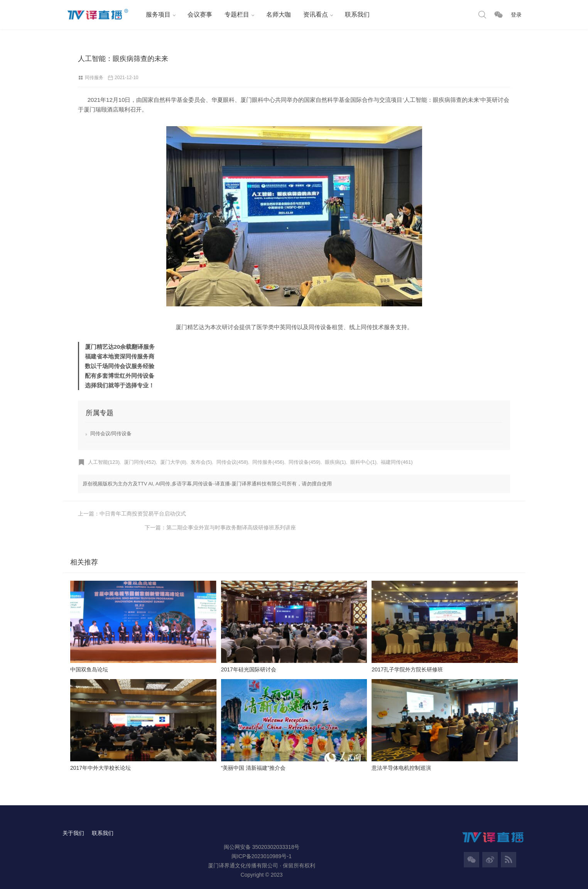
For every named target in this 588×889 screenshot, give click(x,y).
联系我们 (357, 14)
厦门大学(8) (173, 462)
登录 (516, 15)
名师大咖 (278, 14)
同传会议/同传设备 (111, 434)
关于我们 (73, 820)
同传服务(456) (269, 462)
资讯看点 (315, 14)
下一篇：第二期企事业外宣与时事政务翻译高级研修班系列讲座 (434, 514)
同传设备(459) (304, 462)
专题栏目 (236, 14)
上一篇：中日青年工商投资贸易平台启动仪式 (132, 514)
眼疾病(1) (335, 462)
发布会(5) (202, 462)
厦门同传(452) (140, 462)
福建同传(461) (397, 462)
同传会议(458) (232, 462)
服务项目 (157, 14)
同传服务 (94, 78)
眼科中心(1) (363, 462)
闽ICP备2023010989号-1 (262, 843)
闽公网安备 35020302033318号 (262, 833)
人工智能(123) (104, 462)
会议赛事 (199, 14)
